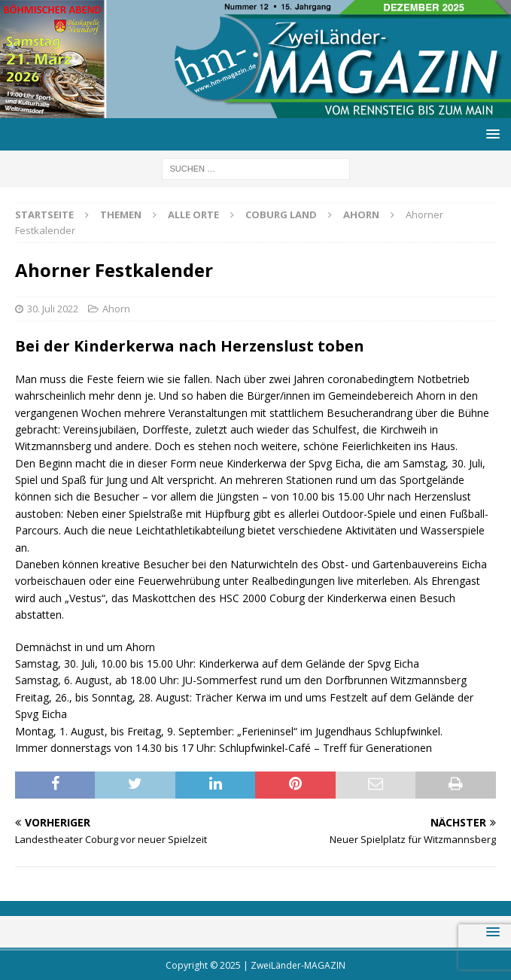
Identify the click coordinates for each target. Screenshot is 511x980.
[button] (490, 134)
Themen (121, 215)
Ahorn (116, 309)
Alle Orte (193, 215)
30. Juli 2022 (53, 309)
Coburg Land (281, 215)
